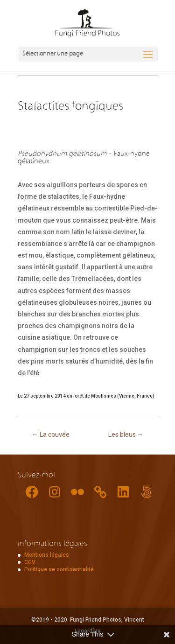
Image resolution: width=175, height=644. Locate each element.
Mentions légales (47, 555)
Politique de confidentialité (59, 569)
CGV (30, 562)
